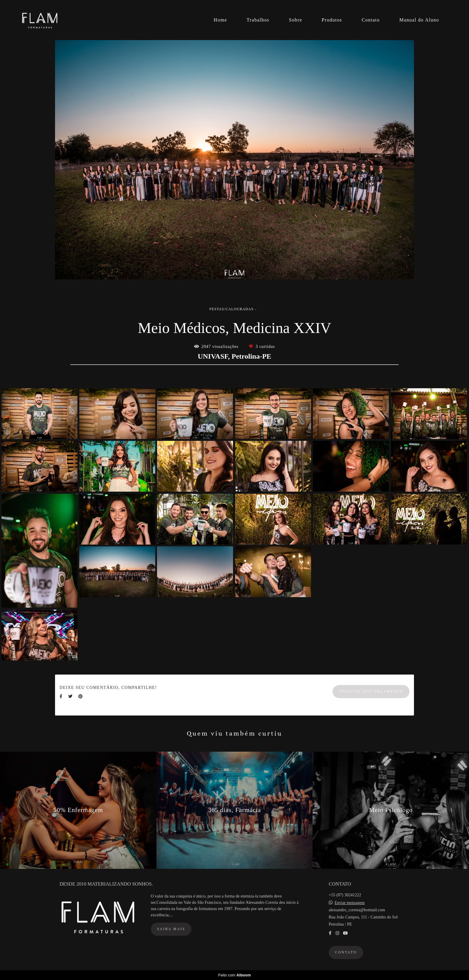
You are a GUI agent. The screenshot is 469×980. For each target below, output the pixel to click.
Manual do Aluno (419, 20)
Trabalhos (258, 20)
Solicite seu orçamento (371, 691)
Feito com (234, 975)
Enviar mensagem (350, 903)
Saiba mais (171, 929)
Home (220, 20)
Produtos (332, 20)
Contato (371, 20)
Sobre (296, 20)
